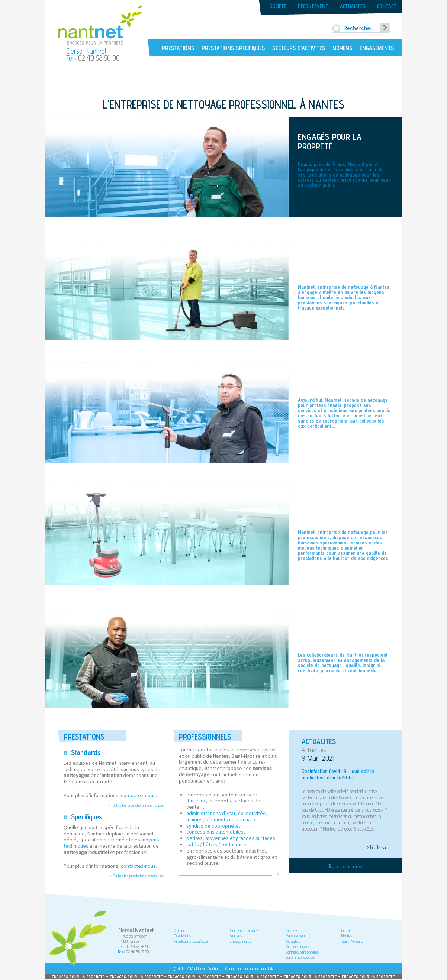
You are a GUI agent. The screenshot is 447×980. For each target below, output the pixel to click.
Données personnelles (302, 952)
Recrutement (313, 6)
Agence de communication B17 (250, 968)
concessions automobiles (215, 832)
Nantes (347, 936)
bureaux (197, 801)
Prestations (178, 48)
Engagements (377, 48)
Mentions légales (298, 946)
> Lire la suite (378, 847)
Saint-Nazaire (352, 941)
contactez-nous (138, 795)
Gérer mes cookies (300, 957)
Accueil (179, 930)
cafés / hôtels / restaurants (217, 844)
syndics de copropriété (213, 826)
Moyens (343, 48)
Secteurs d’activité (244, 930)
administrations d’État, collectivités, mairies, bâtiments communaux (227, 816)
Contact (387, 6)
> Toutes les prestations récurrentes (136, 805)
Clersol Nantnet (208, 968)
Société (278, 6)
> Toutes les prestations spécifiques (137, 876)
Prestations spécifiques (233, 48)
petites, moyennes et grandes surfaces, (231, 838)
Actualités (353, 6)
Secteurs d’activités (299, 48)
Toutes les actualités (345, 866)
